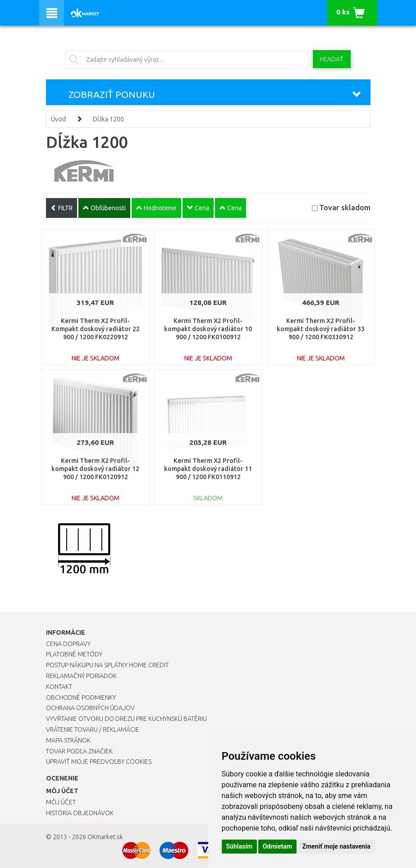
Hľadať (332, 59)
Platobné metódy (74, 654)
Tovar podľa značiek (79, 751)
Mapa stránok (68, 740)
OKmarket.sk (105, 837)
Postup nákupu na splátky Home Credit (107, 665)
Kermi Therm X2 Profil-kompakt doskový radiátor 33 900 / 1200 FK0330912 (321, 329)
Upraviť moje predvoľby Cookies (99, 762)
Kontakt (59, 687)
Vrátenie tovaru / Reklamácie (93, 729)
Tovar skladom (345, 207)
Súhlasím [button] (240, 846)
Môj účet (61, 802)
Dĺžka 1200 (108, 119)
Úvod (58, 119)
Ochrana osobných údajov (90, 708)
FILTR (62, 208)
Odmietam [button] (277, 846)
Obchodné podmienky (81, 697)
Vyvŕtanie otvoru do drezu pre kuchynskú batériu (126, 719)
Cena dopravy (68, 644)
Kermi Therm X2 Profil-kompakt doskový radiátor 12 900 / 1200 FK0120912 (95, 469)
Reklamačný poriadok (81, 676)
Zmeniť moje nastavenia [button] (336, 846)
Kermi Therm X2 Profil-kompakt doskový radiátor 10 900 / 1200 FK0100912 (208, 329)
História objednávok (80, 813)
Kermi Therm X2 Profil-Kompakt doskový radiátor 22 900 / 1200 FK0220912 (96, 329)
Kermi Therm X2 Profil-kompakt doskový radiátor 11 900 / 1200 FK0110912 (208, 469)
